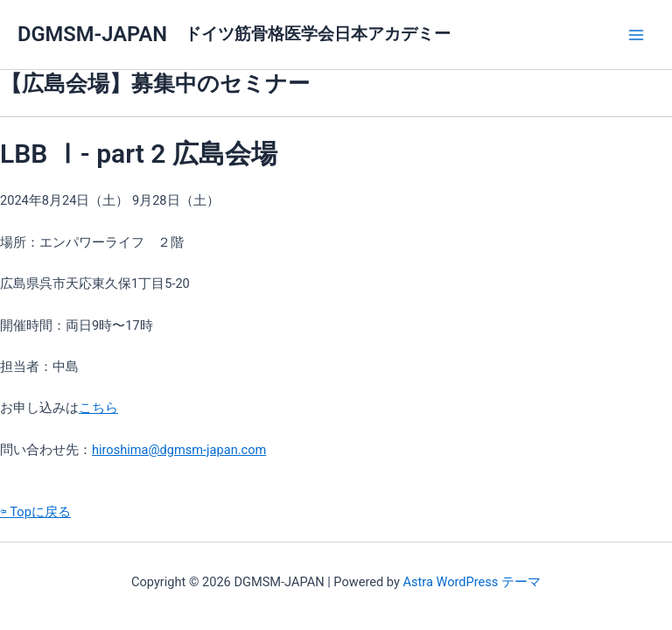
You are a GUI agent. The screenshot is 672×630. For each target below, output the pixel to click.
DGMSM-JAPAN (92, 34)
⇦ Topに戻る (35, 512)
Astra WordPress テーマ (471, 582)
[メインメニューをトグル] (636, 35)
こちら (98, 408)
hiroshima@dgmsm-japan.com (179, 450)
